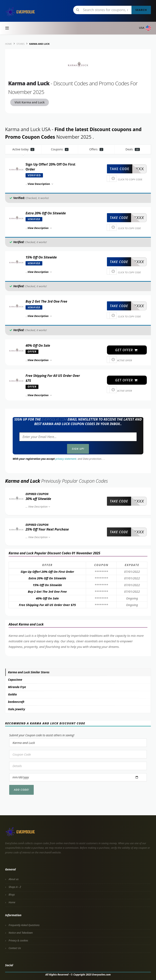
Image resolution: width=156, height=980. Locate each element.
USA (145, 28)
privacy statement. (66, 459)
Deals (133, 149)
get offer (126, 350)
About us (14, 879)
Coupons (60, 149)
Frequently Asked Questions (24, 925)
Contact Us (15, 948)
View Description (40, 507)
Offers (96, 149)
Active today (23, 149)
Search (141, 10)
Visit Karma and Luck (30, 102)
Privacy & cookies (18, 941)
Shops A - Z (15, 887)
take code (120, 169)
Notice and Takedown (21, 933)
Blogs (12, 895)
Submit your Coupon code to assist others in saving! (42, 735)
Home (12, 902)
